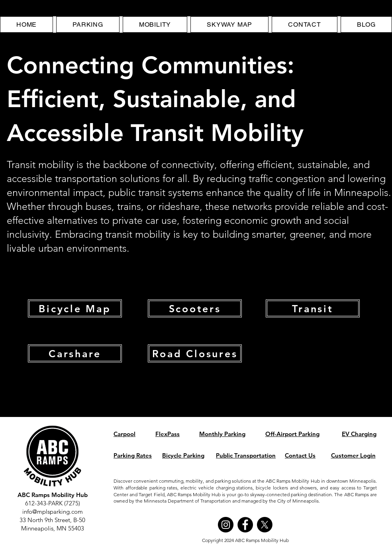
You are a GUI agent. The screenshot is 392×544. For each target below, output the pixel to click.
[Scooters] (195, 308)
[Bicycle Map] (75, 308)
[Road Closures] (195, 353)
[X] (265, 525)
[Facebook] (245, 525)
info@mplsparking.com (53, 512)
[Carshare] (75, 353)
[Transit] (313, 308)
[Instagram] (226, 525)
